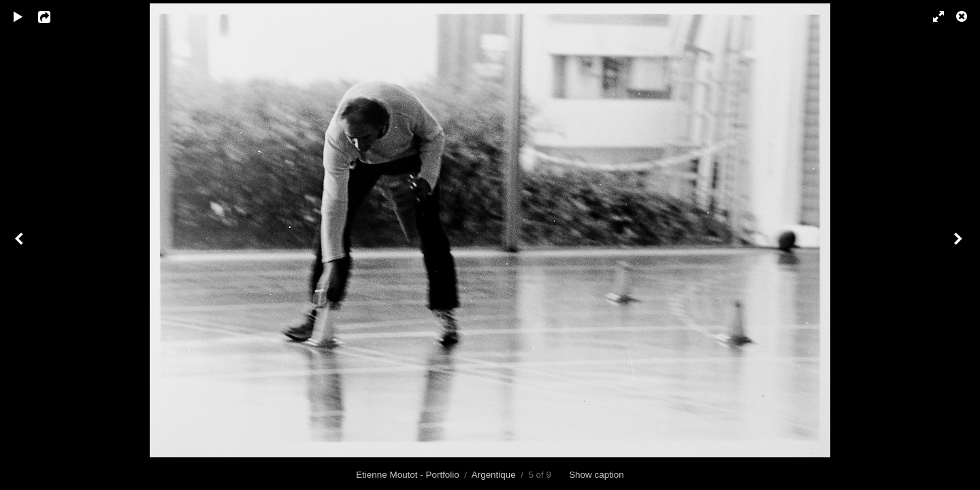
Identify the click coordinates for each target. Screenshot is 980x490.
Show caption (597, 475)
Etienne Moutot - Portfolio (408, 475)
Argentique (494, 475)
